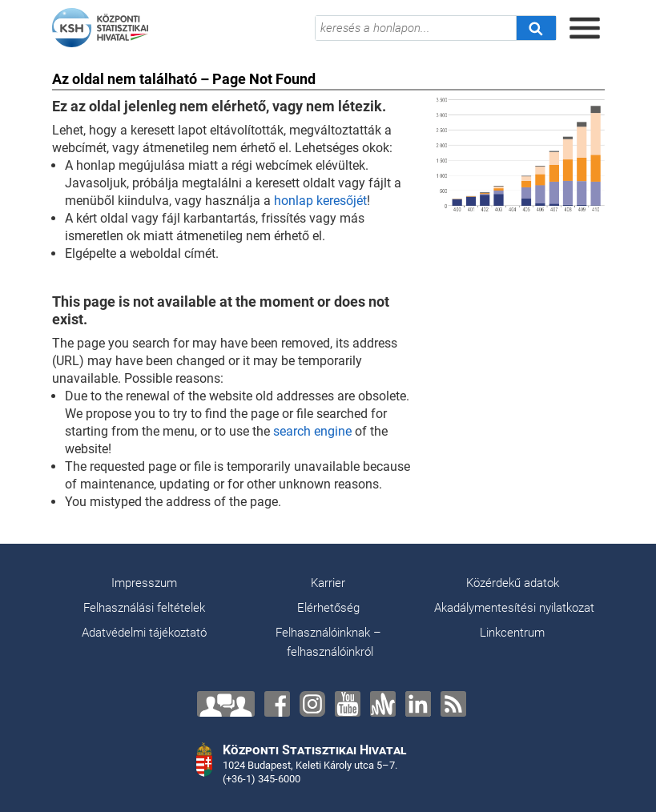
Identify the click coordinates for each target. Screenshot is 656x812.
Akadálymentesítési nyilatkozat (514, 608)
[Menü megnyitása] (585, 28)
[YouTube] (348, 704)
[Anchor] (383, 704)
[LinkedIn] (418, 704)
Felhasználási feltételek (144, 608)
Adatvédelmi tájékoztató (144, 633)
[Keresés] (536, 28)
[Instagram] (312, 704)
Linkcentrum (512, 633)
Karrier (328, 583)
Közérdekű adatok (513, 583)
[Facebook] (277, 704)
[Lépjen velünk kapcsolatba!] (226, 704)
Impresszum (144, 583)
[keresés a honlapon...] (416, 28)
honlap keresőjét (320, 201)
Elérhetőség (328, 608)
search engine (312, 431)
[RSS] (453, 704)
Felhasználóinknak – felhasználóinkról (328, 642)
